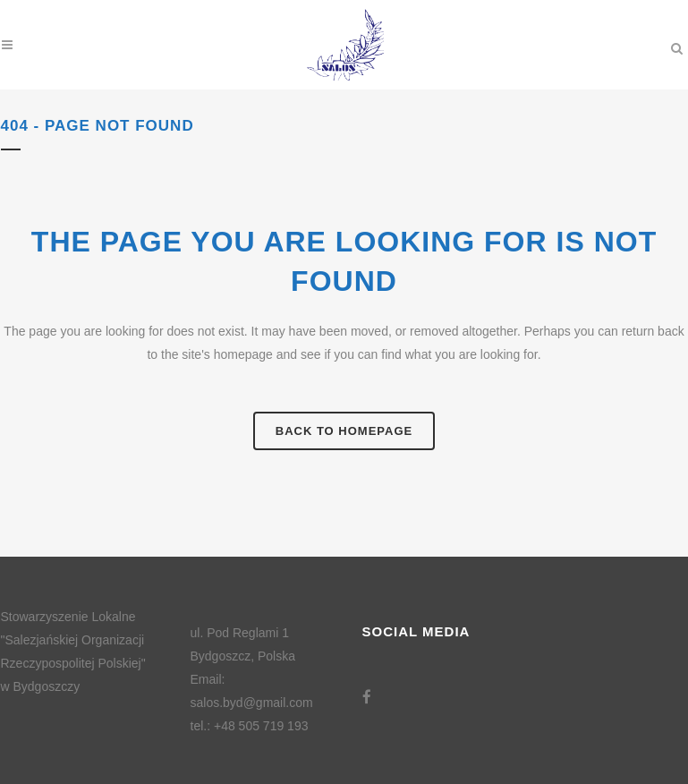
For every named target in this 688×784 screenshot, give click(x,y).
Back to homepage (344, 431)
